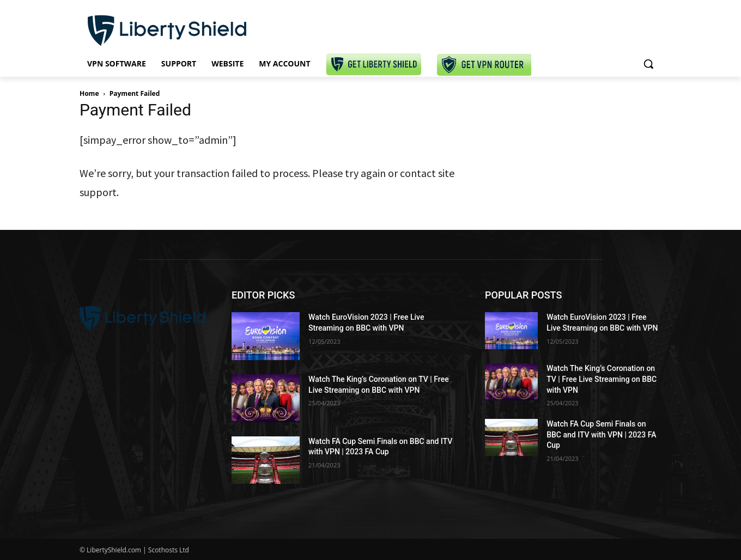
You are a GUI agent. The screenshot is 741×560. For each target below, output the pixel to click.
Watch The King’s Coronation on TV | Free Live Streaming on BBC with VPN (602, 379)
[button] (648, 64)
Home (89, 93)
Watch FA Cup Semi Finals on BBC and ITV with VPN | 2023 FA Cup (601, 434)
